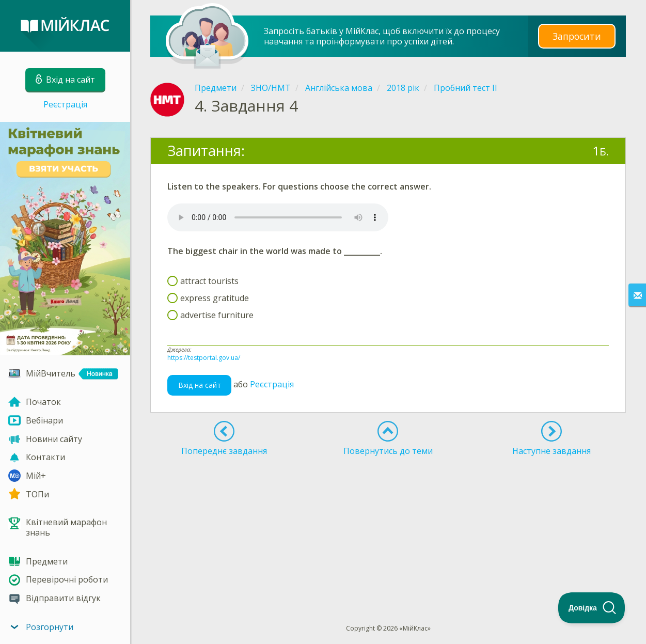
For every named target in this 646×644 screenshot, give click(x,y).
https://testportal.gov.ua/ (204, 358)
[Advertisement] (388, 492)
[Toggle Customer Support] (592, 608)
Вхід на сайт (200, 385)
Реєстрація (65, 104)
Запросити (577, 36)
